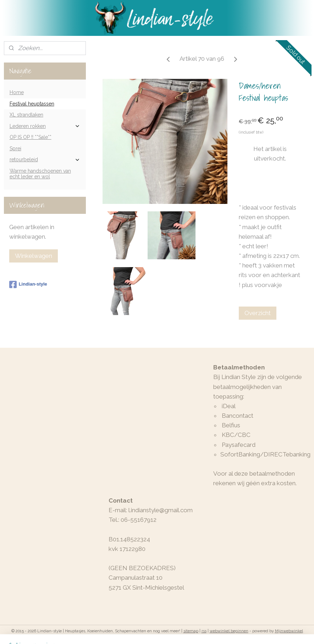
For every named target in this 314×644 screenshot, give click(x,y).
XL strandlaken (26, 115)
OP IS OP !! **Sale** (31, 137)
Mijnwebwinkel (289, 631)
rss (204, 631)
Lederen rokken (45, 126)
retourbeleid (45, 160)
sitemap (191, 631)
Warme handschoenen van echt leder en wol (40, 174)
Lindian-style (28, 285)
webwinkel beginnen (229, 631)
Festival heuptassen (32, 104)
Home (17, 92)
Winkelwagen (34, 256)
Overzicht (258, 313)
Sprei (15, 148)
